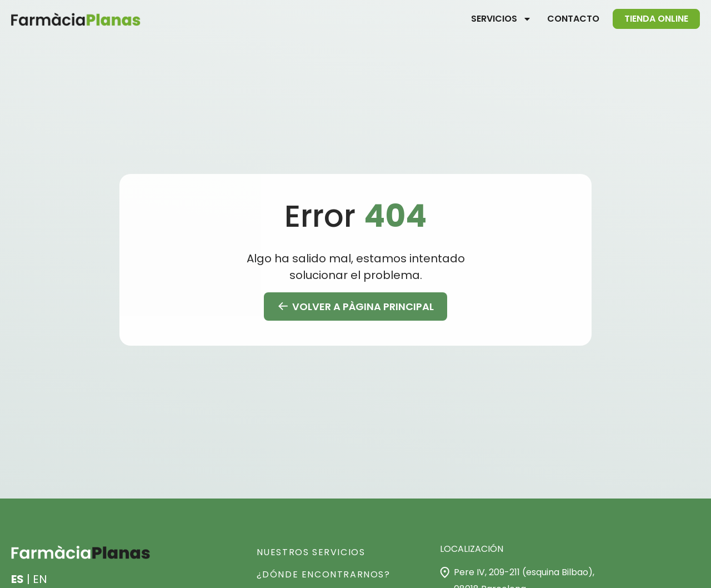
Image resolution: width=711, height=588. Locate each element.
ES (17, 579)
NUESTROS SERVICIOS (311, 552)
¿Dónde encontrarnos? (324, 574)
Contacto (573, 19)
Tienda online (656, 19)
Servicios (501, 19)
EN (40, 579)
